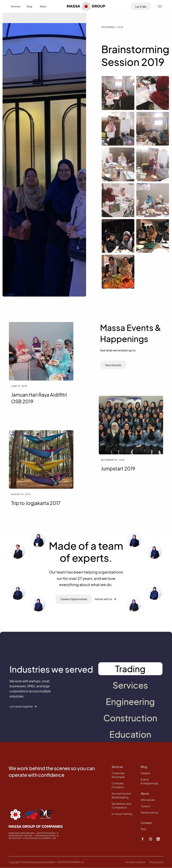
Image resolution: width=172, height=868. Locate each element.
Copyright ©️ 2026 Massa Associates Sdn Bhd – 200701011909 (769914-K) (46, 862)
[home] (86, 6)
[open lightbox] (118, 93)
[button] (160, 6)
